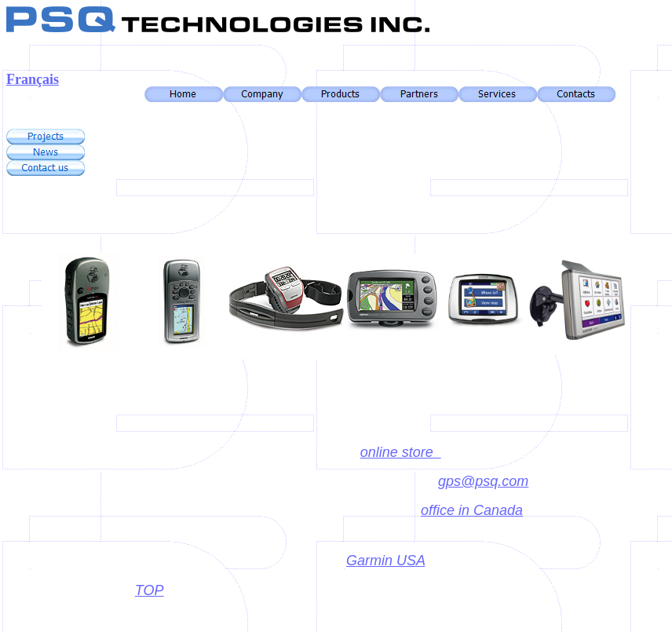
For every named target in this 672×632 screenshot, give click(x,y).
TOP (150, 590)
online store (401, 452)
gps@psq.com (483, 481)
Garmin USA (385, 561)
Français (33, 79)
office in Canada (472, 510)
